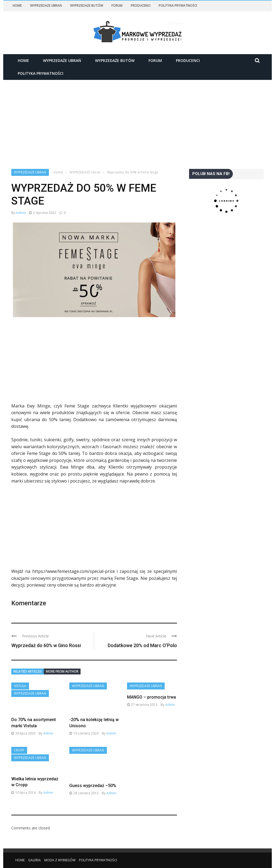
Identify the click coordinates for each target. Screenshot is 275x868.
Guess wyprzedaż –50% (93, 786)
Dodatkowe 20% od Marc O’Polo (142, 645)
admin (21, 213)
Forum (117, 5)
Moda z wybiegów (60, 860)
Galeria (35, 860)
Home (17, 5)
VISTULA (20, 686)
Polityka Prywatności (178, 5)
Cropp (19, 750)
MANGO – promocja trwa (151, 697)
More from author (62, 671)
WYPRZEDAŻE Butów (87, 5)
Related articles (28, 671)
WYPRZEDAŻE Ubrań (46, 5)
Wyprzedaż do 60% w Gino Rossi (46, 645)
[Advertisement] (137, 120)
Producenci (141, 5)
